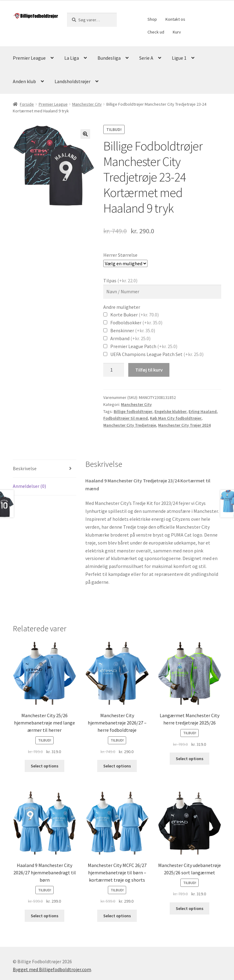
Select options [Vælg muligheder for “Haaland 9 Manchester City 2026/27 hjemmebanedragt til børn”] (45, 916)
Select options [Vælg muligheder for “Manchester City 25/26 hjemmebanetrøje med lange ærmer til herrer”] (45, 766)
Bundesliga (109, 58)
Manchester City (87, 104)
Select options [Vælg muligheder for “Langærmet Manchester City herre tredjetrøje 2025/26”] (190, 759)
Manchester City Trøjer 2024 (184, 425)
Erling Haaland (203, 411)
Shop (152, 19)
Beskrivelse (25, 468)
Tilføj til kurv (149, 370)
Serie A (146, 58)
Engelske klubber (170, 411)
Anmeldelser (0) (29, 486)
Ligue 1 (179, 58)
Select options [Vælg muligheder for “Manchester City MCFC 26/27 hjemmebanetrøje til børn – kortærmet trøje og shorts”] (117, 916)
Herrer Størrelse (120, 255)
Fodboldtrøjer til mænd (126, 418)
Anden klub (24, 81)
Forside (27, 104)
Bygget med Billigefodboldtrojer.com (52, 969)
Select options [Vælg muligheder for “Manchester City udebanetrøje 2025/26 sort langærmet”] (190, 908)
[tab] (44, 469)
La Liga (72, 58)
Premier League (29, 58)
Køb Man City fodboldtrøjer (176, 418)
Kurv (177, 32)
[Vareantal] (114, 370)
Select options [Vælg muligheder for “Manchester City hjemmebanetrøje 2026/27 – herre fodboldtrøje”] (117, 766)
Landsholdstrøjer (73, 81)
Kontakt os (175, 19)
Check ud (156, 32)
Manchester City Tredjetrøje (130, 425)
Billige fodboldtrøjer (133, 411)
